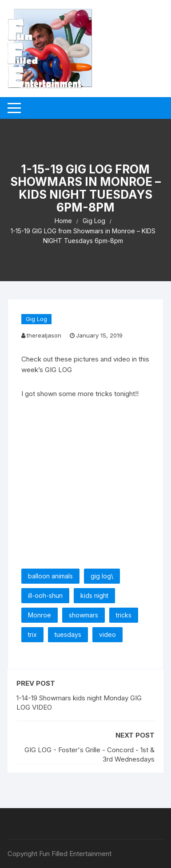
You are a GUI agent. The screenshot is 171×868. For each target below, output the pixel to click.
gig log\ (102, 576)
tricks (124, 615)
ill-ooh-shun (45, 595)
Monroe (40, 615)
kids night (94, 595)
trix (32, 634)
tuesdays (68, 634)
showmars (84, 615)
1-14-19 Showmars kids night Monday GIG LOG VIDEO (79, 703)
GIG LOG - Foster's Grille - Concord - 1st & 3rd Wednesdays (89, 754)
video (107, 634)
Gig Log (36, 319)
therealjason (44, 335)
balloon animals (50, 576)
